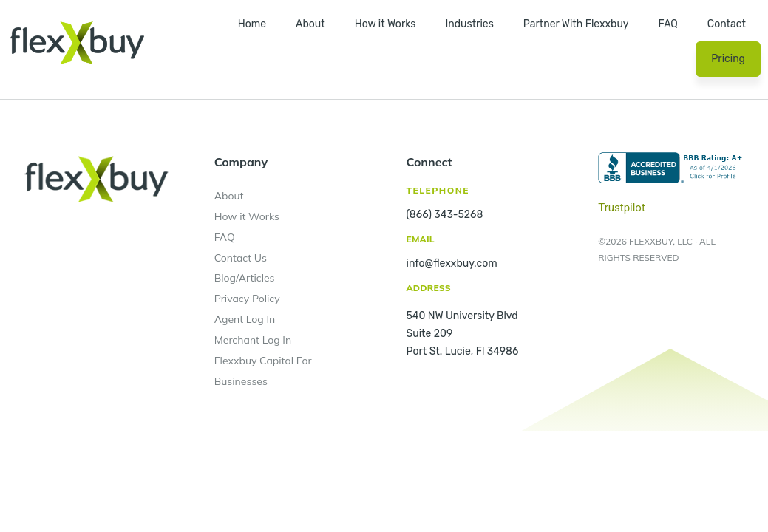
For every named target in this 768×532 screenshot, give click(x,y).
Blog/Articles (245, 278)
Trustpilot (622, 208)
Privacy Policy (247, 299)
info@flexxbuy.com (452, 263)
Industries (469, 24)
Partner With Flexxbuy (576, 24)
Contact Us (241, 258)
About (310, 24)
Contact (727, 24)
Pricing (728, 59)
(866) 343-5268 (445, 215)
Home (252, 24)
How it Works (385, 24)
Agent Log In (245, 319)
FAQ (668, 24)
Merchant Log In (253, 340)
